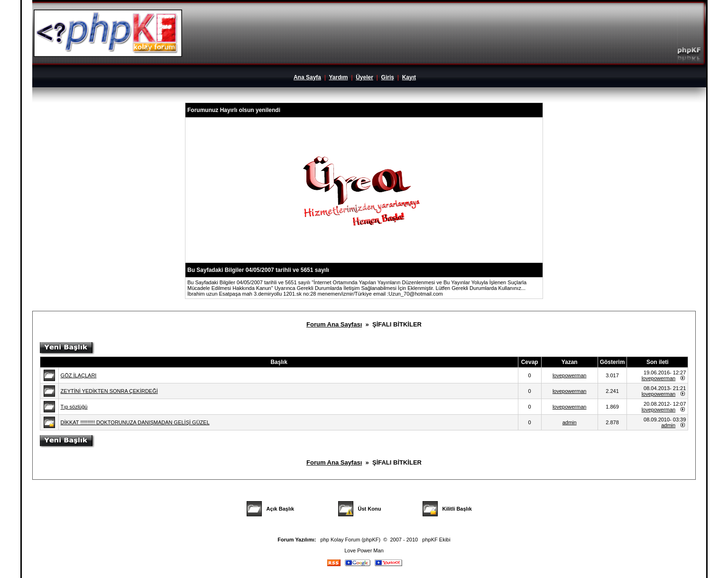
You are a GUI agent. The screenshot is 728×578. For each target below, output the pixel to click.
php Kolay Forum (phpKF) (351, 540)
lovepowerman (570, 375)
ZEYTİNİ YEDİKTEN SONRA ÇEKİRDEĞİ (109, 391)
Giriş (388, 77)
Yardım (338, 77)
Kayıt (409, 77)
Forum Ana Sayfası (334, 324)
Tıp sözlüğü (74, 407)
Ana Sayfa (307, 77)
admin (570, 422)
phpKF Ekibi (436, 540)
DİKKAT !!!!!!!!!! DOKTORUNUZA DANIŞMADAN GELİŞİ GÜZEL (135, 422)
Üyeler (364, 77)
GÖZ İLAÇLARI (79, 375)
